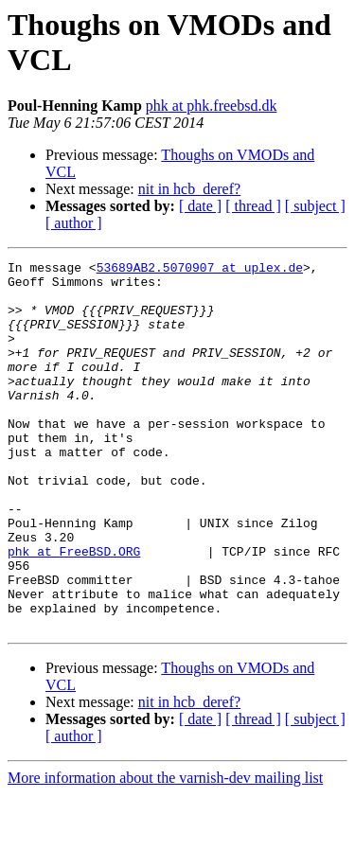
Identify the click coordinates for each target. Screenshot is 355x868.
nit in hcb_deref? (189, 189)
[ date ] (200, 206)
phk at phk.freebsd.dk (212, 106)
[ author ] (74, 223)
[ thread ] (253, 206)
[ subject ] (315, 206)
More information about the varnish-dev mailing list (165, 851)
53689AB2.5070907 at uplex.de (200, 270)
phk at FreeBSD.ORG (74, 611)
